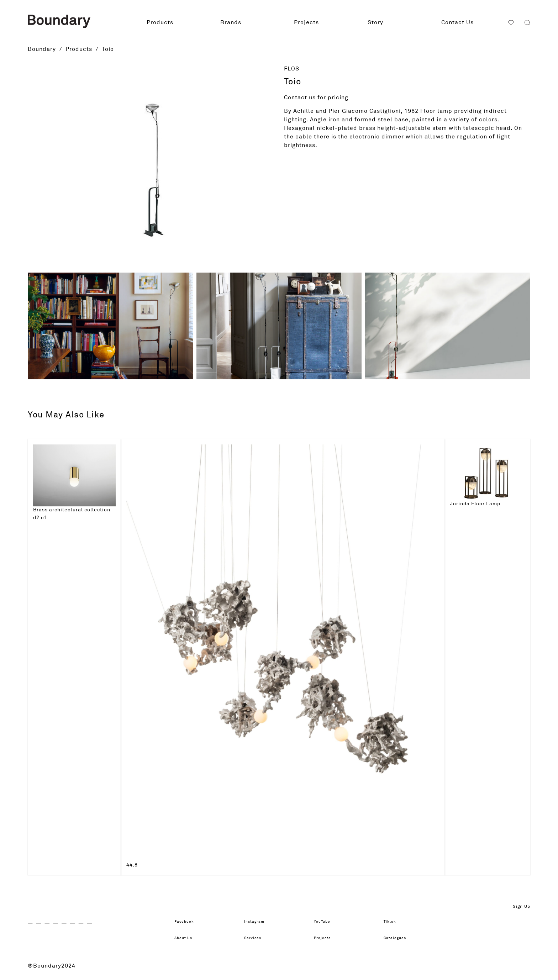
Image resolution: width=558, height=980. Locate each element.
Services (257, 938)
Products (160, 22)
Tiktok (393, 922)
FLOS (292, 69)
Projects (306, 22)
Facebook (189, 922)
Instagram (259, 922)
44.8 (132, 865)
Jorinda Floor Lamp (475, 504)
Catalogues (400, 938)
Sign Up (522, 907)
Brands (231, 22)
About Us (188, 938)
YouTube (326, 922)
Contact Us (457, 22)
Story (375, 22)
